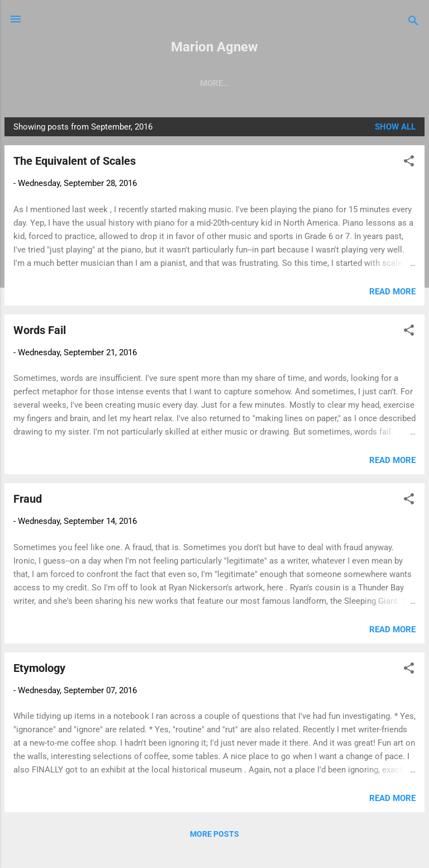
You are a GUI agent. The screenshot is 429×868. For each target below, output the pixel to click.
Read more (392, 294)
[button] (409, 165)
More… (393, 83)
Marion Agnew (214, 47)
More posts (214, 836)
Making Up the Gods (66, 83)
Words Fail (40, 332)
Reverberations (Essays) (183, 83)
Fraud (28, 501)
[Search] (413, 23)
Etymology (39, 670)
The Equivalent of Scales (75, 163)
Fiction (273, 83)
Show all (395, 129)
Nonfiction (333, 83)
